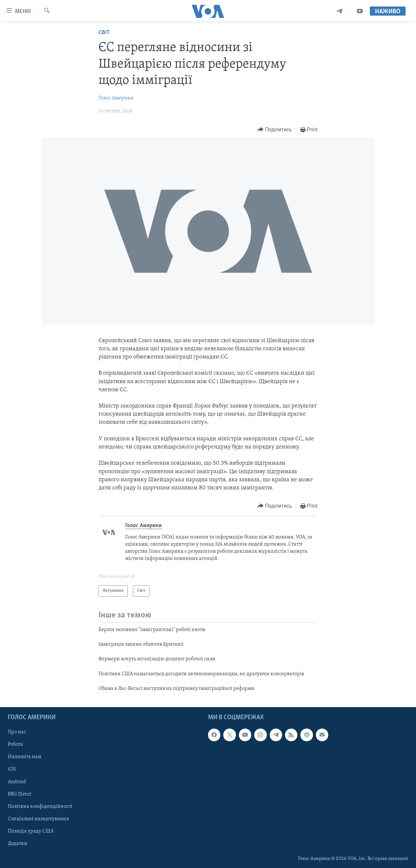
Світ (104, 33)
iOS (12, 769)
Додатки (18, 843)
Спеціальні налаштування (38, 819)
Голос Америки (116, 98)
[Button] (275, 130)
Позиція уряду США (31, 831)
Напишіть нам (25, 757)
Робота (15, 745)
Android (17, 782)
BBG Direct (19, 794)
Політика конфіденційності (40, 806)
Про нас (17, 732)
